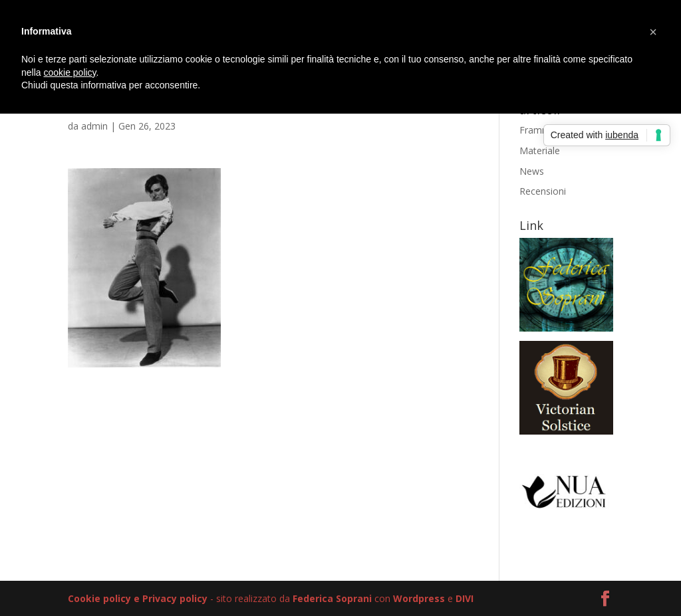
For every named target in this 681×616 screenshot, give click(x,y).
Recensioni (543, 191)
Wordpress (419, 598)
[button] (653, 32)
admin (94, 126)
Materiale (540, 151)
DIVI (465, 598)
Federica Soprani (332, 598)
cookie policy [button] (69, 72)
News (532, 171)
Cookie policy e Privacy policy (138, 598)
